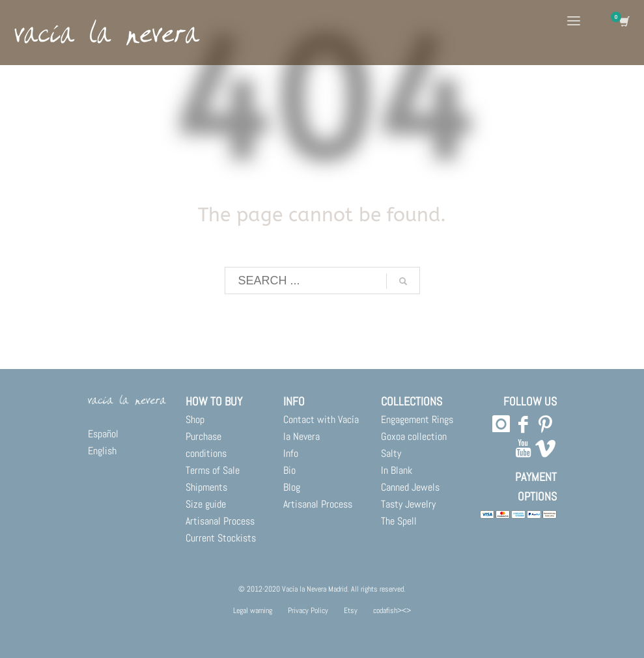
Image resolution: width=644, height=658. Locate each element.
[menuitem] (127, 434)
